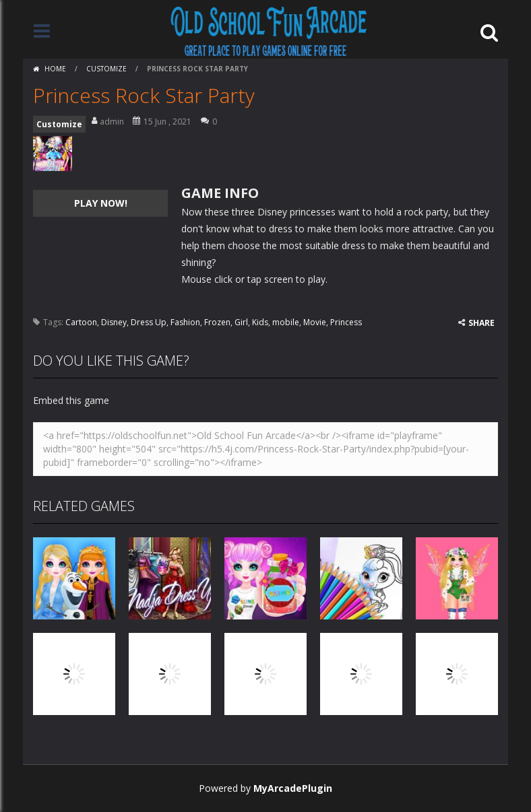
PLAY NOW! (101, 203)
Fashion (185, 322)
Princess (346, 322)
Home (55, 69)
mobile (286, 322)
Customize (106, 69)
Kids (260, 322)
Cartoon (81, 322)
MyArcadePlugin (293, 788)
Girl (241, 322)
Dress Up (149, 322)
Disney (114, 322)
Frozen (217, 322)
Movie (315, 322)
